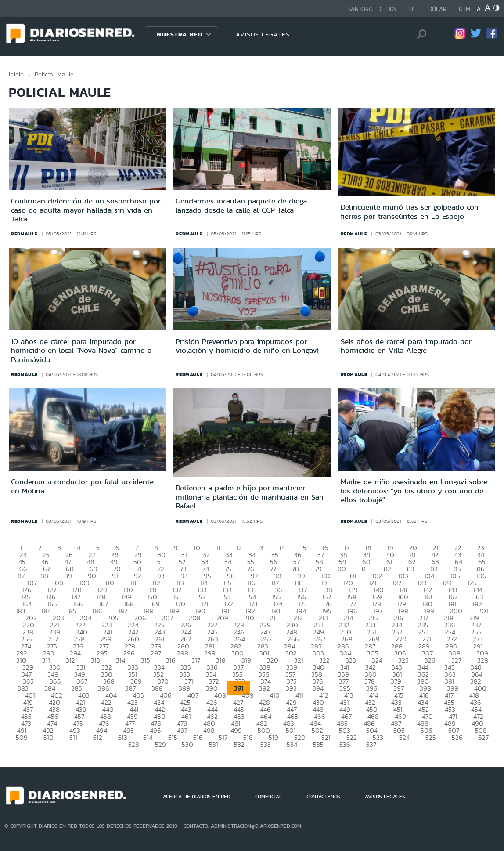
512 (98, 737)
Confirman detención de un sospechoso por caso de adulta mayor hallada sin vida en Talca (86, 210)
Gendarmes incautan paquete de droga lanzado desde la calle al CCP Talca (241, 205)
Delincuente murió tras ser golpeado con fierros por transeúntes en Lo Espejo (410, 211)
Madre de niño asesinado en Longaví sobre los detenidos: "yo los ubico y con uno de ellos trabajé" (414, 491)
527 (484, 737)
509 (22, 737)
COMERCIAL (268, 797)
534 (292, 744)
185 (72, 611)
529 (160, 744)
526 (457, 737)
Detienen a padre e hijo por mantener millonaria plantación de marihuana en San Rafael (250, 497)
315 (146, 660)
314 (121, 660)
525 (431, 737)
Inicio (16, 74)
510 (49, 737)
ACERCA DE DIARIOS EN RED (197, 797)
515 (173, 737)
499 (236, 730)
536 (345, 744)
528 (134, 744)
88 (44, 576)
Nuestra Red (180, 34)
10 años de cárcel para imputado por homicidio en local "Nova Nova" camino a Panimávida (81, 350)
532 (239, 744)
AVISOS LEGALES (263, 34)
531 (214, 744)
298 (183, 653)
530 (187, 744)
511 (73, 737)
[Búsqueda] (419, 34)
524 (404, 737)
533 (266, 744)
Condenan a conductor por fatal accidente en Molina (82, 486)
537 (371, 744)
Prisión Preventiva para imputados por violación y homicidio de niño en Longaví (247, 346)
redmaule (24, 234)
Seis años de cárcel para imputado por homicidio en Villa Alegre (406, 346)
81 (365, 569)
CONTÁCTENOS (323, 797)
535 (318, 744)
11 (218, 548)
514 (148, 737)
